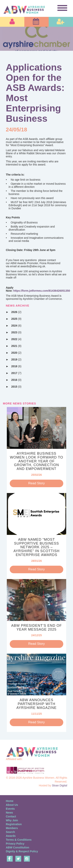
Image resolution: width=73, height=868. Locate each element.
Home (10, 801)
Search (10, 832)
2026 (16, 312)
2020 (16, 353)
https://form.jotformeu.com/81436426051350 (42, 291)
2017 (16, 373)
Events (10, 809)
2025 (16, 319)
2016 (16, 380)
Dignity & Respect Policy (22, 851)
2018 (16, 366)
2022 (16, 339)
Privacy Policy (15, 844)
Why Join (12, 820)
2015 (16, 387)
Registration (14, 824)
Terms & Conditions (19, 840)
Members (12, 828)
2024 (16, 326)
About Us (12, 805)
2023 (16, 332)
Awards (11, 836)
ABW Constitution (18, 847)
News (9, 813)
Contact (11, 816)
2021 (16, 346)
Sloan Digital (59, 785)
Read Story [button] (36, 483)
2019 (16, 359)
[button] (12, 22)
